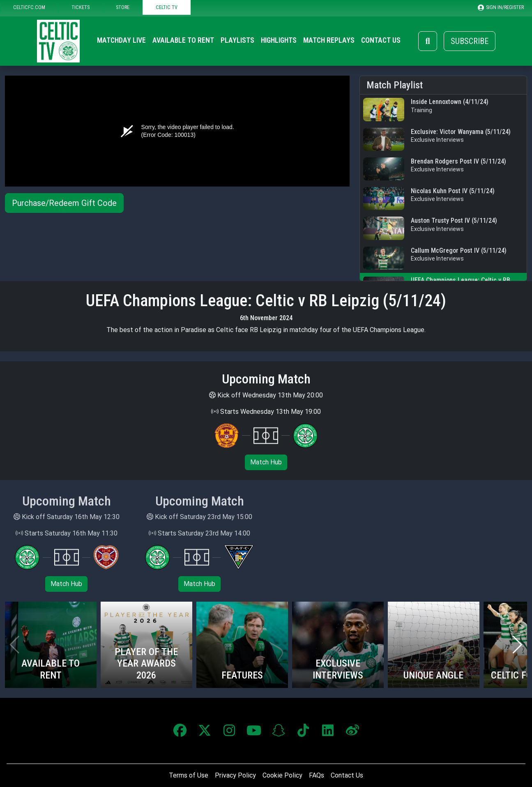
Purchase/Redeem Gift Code (64, 203)
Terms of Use (189, 775)
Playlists (237, 40)
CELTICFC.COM (29, 7)
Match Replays (329, 40)
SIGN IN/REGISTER (501, 7)
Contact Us (381, 40)
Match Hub (266, 462)
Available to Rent (183, 40)
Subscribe (470, 41)
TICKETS (81, 7)
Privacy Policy (235, 775)
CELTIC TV (167, 7)
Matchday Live (121, 40)
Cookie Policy (282, 775)
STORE (123, 7)
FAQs (317, 775)
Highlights (279, 40)
